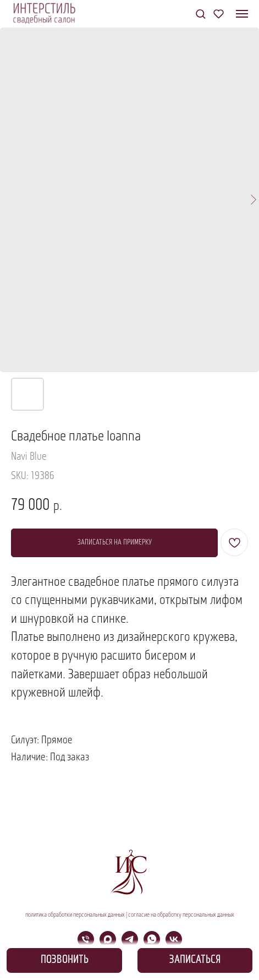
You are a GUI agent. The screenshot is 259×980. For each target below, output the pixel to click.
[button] (200, 13)
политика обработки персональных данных (75, 915)
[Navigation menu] (242, 14)
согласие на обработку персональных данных (181, 915)
